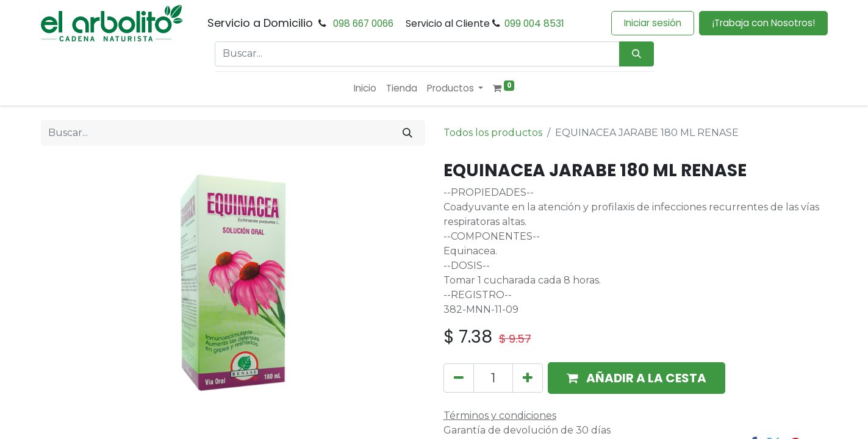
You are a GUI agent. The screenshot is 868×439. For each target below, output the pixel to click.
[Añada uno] (528, 378)
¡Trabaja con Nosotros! (763, 23)
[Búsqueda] (637, 54)
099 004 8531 (534, 23)
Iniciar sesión (653, 23)
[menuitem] (365, 89)
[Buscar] (407, 133)
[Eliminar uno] (459, 378)
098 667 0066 (363, 23)
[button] (637, 378)
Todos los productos (493, 133)
